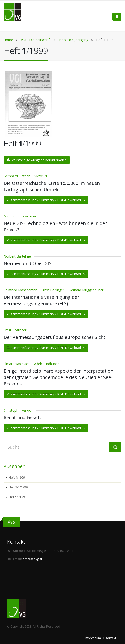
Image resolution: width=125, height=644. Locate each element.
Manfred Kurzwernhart (21, 216)
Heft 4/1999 (16, 477)
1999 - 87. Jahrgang (73, 40)
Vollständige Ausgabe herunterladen (37, 160)
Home (8, 40)
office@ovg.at (32, 559)
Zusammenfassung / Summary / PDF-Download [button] (46, 200)
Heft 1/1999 (17, 497)
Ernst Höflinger (53, 290)
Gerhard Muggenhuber (86, 290)
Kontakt (111, 638)
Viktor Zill (41, 176)
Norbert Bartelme (17, 256)
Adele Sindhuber (46, 364)
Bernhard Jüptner (17, 176)
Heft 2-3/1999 (18, 487)
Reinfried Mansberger (20, 290)
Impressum (93, 638)
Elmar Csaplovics (16, 364)
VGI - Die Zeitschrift (36, 40)
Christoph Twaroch (18, 410)
